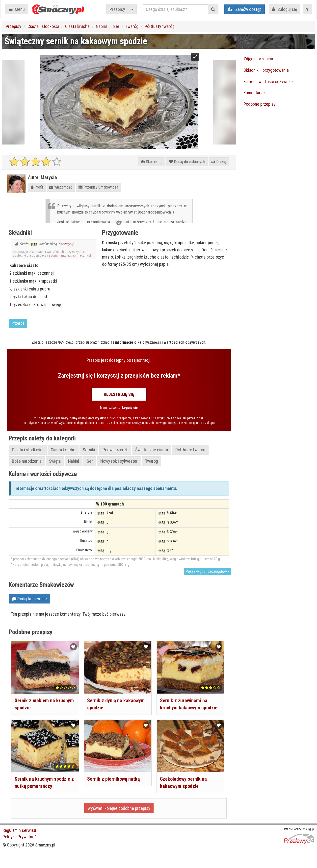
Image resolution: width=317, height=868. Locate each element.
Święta (55, 461)
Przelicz (18, 323)
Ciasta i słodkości (43, 26)
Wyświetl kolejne (119, 808)
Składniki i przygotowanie (266, 70)
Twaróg (132, 26)
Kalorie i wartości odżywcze (268, 82)
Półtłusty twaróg (160, 26)
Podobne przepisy (260, 104)
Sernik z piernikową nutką (113, 779)
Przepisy (117, 9)
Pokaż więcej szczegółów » (208, 571)
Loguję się (130, 408)
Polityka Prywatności (21, 837)
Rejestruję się (119, 394)
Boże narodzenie (27, 461)
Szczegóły (66, 244)
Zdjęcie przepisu (258, 59)
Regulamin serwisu (19, 830)
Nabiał (101, 26)
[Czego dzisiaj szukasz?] (175, 9)
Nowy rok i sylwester (119, 461)
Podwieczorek (115, 450)
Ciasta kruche (77, 26)
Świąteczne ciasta (152, 450)
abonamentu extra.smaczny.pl (70, 255)
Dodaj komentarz (29, 599)
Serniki (89, 450)
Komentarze (254, 93)
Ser (116, 26)
